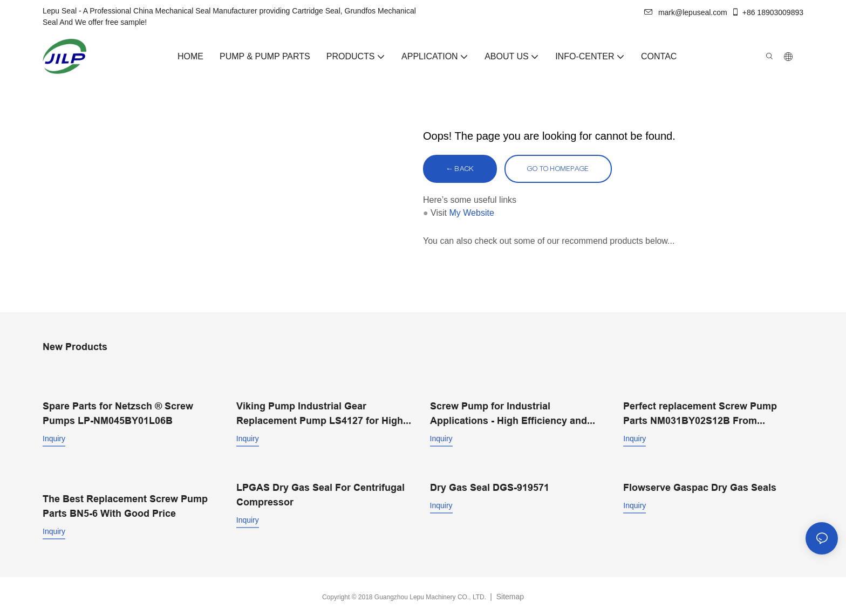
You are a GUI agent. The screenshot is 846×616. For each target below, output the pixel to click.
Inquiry (54, 439)
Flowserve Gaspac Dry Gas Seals (700, 487)
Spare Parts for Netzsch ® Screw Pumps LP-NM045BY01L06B (118, 413)
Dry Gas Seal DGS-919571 (490, 487)
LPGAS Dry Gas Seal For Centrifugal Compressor (320, 495)
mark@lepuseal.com (686, 12)
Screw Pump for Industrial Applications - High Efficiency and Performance (509, 414)
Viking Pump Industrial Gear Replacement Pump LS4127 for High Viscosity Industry (320, 414)
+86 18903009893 (767, 12)
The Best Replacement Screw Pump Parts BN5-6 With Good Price (125, 506)
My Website (472, 213)
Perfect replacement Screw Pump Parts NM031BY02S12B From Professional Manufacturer (700, 414)
